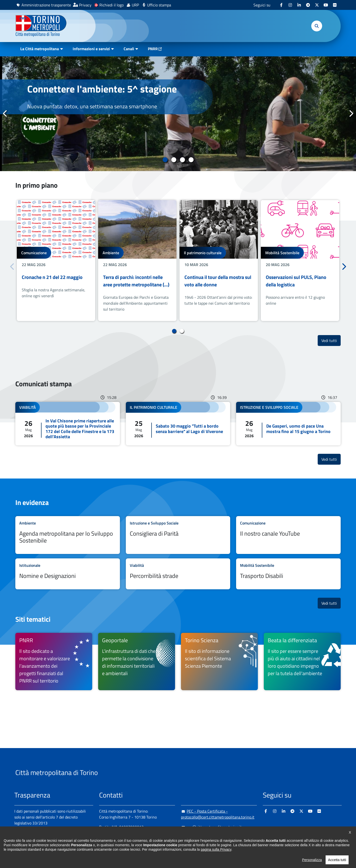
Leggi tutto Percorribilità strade (178, 574)
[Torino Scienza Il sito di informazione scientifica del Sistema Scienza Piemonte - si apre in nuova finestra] (219, 662)
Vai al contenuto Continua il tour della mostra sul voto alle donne (219, 261)
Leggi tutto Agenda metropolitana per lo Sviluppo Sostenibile (68, 535)
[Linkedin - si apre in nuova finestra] (299, 5)
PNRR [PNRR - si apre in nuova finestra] (153, 49)
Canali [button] (129, 49)
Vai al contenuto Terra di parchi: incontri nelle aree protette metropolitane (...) (137, 261)
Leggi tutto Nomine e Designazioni (68, 574)
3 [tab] (182, 160)
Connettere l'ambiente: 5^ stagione (102, 89)
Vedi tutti (331, 340)
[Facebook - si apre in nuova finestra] (281, 5)
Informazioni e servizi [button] (91, 49)
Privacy (85, 5)
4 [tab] (191, 160)
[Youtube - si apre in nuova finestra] (326, 5)
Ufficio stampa (159, 5)
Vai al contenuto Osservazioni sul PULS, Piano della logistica (300, 261)
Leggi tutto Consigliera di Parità (178, 535)
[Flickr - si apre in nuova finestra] (335, 5)
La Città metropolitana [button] (40, 49)
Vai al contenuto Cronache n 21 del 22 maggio (56, 261)
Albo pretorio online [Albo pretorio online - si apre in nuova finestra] (31, 840)
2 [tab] (174, 160)
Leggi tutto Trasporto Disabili (288, 574)
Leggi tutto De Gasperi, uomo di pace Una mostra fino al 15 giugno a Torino (288, 424)
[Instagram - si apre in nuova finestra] (290, 5)
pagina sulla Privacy (216, 864)
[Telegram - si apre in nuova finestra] (308, 5)
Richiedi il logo (111, 5)
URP (135, 5)
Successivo (351, 114)
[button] (317, 26)
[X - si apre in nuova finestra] (317, 5)
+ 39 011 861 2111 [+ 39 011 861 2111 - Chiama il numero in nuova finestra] (138, 837)
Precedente (5, 114)
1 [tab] (165, 160)
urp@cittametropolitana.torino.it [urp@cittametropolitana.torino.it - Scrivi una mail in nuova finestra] (211, 827)
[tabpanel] (178, 114)
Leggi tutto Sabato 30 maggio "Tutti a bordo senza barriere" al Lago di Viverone (178, 424)
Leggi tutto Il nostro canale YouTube (288, 535)
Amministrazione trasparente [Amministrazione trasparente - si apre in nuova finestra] (46, 5)
